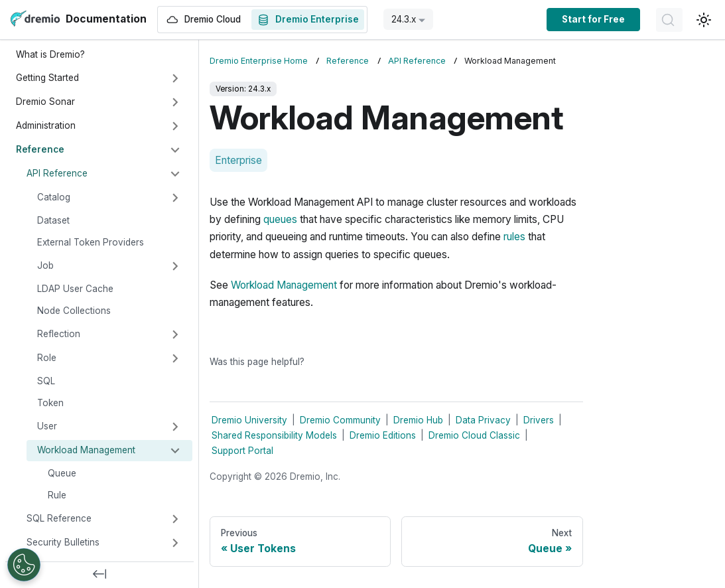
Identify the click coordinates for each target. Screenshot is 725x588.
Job (45, 265)
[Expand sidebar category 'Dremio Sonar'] (175, 102)
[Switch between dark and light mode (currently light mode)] (704, 20)
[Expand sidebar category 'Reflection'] (175, 334)
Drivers (539, 420)
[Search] (669, 20)
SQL (46, 381)
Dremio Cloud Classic (474, 435)
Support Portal (242, 451)
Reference (40, 149)
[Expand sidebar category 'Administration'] (175, 126)
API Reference (57, 173)
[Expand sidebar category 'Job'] (175, 266)
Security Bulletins (63, 542)
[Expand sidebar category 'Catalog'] (175, 198)
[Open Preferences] (24, 565)
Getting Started (47, 78)
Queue (62, 473)
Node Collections (74, 311)
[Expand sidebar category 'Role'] (175, 358)
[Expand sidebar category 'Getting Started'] (175, 78)
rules (514, 237)
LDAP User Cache (75, 289)
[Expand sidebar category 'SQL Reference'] (175, 519)
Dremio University (249, 420)
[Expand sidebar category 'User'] (175, 427)
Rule (57, 495)
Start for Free (593, 19)
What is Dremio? (50, 54)
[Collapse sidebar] (99, 575)
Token (50, 403)
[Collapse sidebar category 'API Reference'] (175, 174)
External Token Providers (91, 242)
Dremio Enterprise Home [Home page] (259, 61)
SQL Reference (59, 518)
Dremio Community (340, 420)
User (47, 426)
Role (47, 358)
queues (280, 219)
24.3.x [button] (404, 19)
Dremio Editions (383, 435)
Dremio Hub (418, 420)
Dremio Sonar (45, 102)
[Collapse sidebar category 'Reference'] (175, 150)
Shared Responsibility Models (274, 435)
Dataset (53, 220)
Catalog (54, 197)
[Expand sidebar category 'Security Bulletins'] (175, 543)
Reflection (59, 334)
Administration (46, 125)
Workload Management (86, 450)
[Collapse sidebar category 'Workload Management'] (175, 451)
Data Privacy (483, 420)
